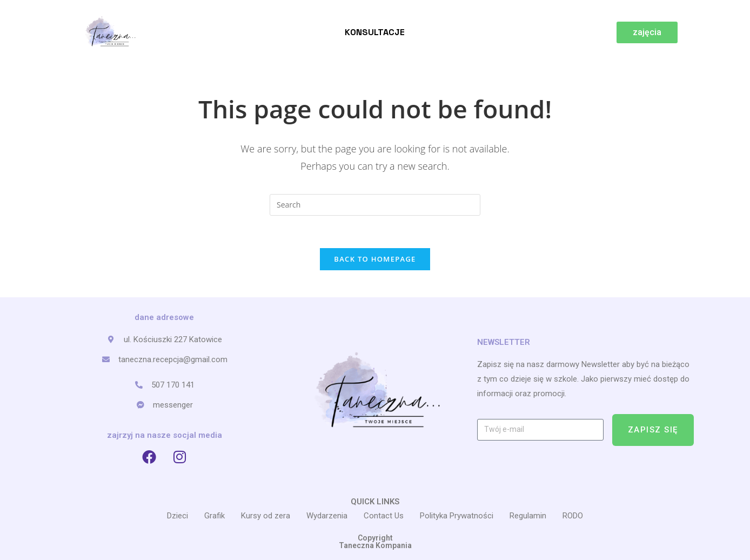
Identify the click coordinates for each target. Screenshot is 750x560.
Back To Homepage (375, 259)
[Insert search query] (375, 205)
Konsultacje (375, 32)
